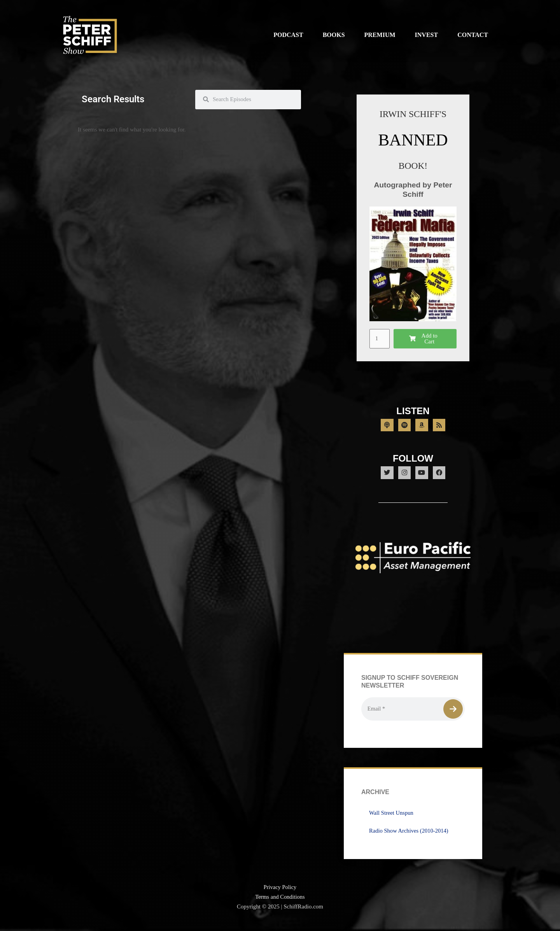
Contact (473, 35)
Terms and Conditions (280, 903)
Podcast (288, 35)
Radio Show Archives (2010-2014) (410, 836)
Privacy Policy (280, 893)
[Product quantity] (380, 339)
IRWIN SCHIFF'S (413, 114)
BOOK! (413, 165)
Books (334, 35)
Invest (427, 35)
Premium (380, 35)
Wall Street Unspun (392, 819)
